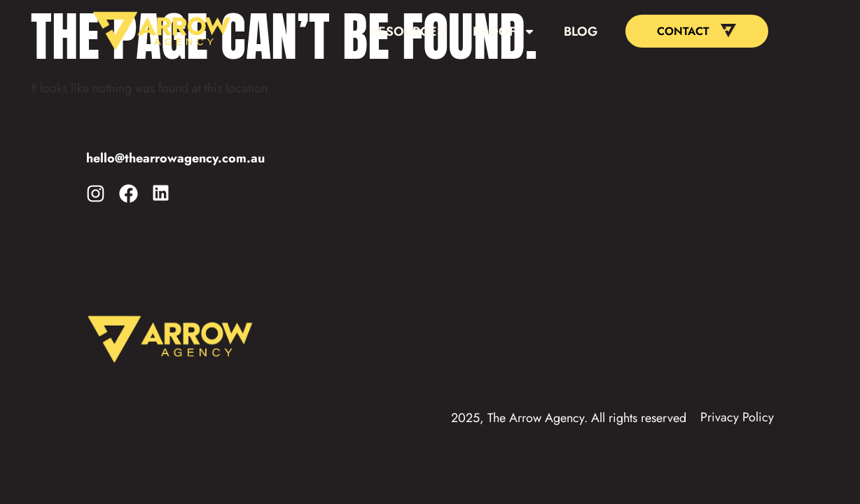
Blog (581, 31)
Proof (504, 31)
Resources (408, 31)
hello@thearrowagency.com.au (175, 158)
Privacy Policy (737, 417)
